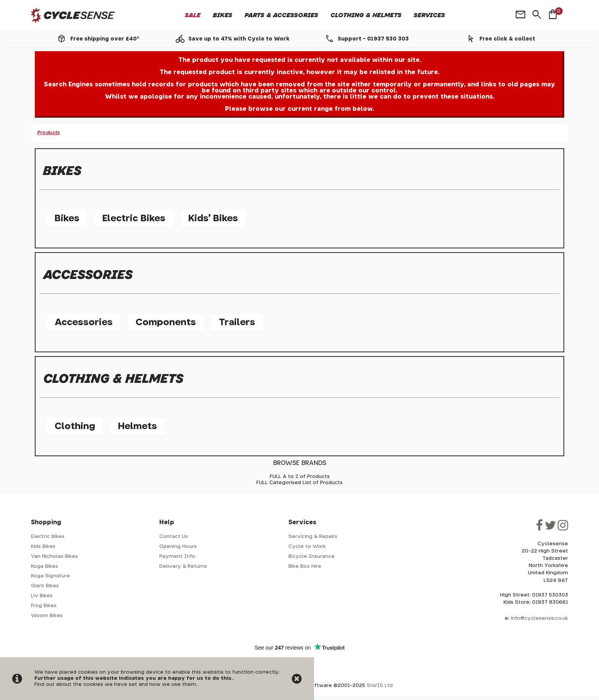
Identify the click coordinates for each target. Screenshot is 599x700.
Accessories (84, 322)
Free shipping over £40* (105, 39)
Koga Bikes (45, 566)
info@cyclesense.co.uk (539, 618)
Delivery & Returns (183, 566)
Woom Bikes (47, 616)
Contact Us (174, 537)
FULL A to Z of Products (300, 477)
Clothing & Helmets (366, 15)
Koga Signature (50, 576)
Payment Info (177, 557)
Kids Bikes (43, 547)
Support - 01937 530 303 (373, 39)
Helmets (138, 426)
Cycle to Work (307, 547)
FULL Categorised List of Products (299, 483)
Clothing (75, 426)
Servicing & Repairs (313, 537)
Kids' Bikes (213, 219)
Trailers (237, 322)
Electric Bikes (134, 219)
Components (166, 322)
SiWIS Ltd (380, 686)
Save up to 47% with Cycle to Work (239, 39)
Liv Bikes (42, 596)
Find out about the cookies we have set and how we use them (115, 685)
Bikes (223, 15)
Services (429, 15)
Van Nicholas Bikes (54, 557)
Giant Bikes (45, 586)
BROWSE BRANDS (300, 463)
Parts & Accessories (281, 15)
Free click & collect (507, 39)
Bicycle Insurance (312, 557)
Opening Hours (178, 547)
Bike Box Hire (305, 566)
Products (49, 133)
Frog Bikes (44, 606)
